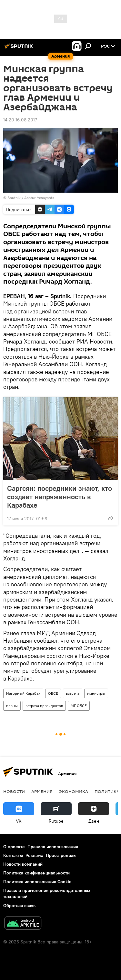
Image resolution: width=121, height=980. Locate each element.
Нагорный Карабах (23, 693)
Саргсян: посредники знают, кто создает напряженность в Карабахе (60, 497)
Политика (107, 791)
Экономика (74, 791)
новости (14, 791)
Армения (42, 791)
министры (96, 693)
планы (12, 706)
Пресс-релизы (61, 855)
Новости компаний (23, 864)
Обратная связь (19, 906)
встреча (73, 693)
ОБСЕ (53, 693)
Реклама (34, 855)
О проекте (14, 847)
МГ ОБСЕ (79, 706)
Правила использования (53, 847)
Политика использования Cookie (37, 882)
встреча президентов (44, 706)
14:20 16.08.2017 (20, 120)
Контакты (13, 855)
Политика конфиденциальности (36, 873)
